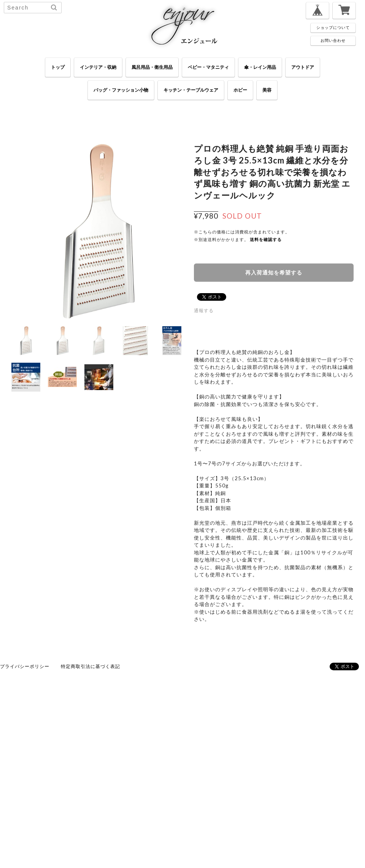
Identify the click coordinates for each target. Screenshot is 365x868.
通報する (204, 310)
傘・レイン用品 (260, 67)
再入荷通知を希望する (274, 272)
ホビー (240, 90)
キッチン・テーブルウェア (191, 90)
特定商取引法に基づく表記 (90, 666)
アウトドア (303, 67)
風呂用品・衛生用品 (152, 67)
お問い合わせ (333, 40)
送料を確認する (266, 239)
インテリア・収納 (98, 67)
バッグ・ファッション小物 (121, 90)
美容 (267, 90)
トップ (58, 67)
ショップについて (333, 27)
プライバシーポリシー (25, 666)
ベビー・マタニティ (208, 67)
